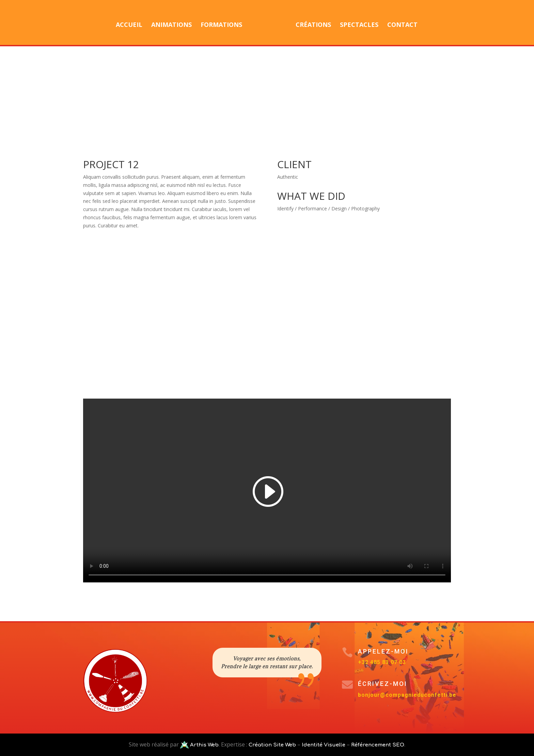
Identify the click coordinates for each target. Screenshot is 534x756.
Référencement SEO (378, 745)
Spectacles (357, 23)
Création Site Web (272, 745)
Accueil (131, 23)
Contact (400, 23)
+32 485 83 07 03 (382, 662)
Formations (224, 23)
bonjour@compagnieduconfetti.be (407, 695)
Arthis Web (204, 745)
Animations (174, 23)
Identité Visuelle (324, 745)
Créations (311, 23)
